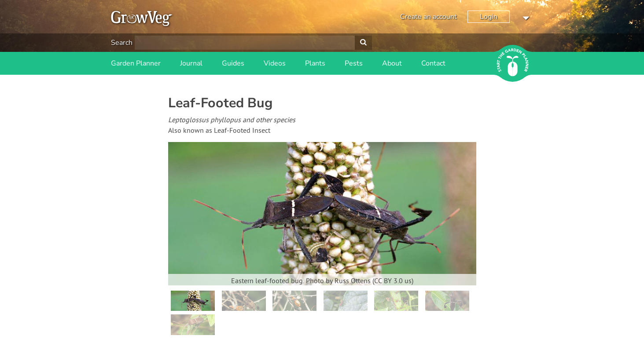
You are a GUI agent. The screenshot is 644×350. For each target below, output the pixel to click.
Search (122, 43)
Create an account (429, 17)
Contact (433, 63)
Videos (275, 63)
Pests (354, 63)
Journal (191, 63)
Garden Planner (136, 63)
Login (489, 17)
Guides (233, 63)
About (392, 63)
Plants (315, 63)
